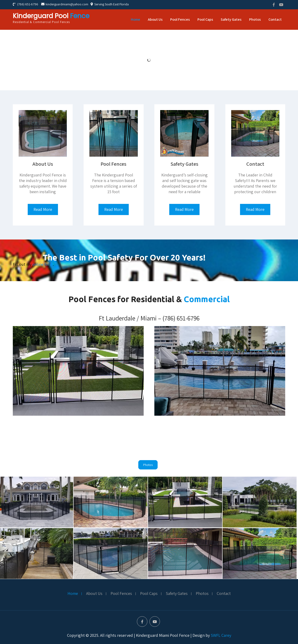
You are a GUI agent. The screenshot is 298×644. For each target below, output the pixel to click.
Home (135, 19)
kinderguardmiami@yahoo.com (65, 4)
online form (43, 264)
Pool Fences (180, 19)
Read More (43, 209)
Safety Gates (231, 19)
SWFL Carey (221, 635)
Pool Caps (205, 19)
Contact (275, 19)
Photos (255, 19)
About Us (155, 19)
